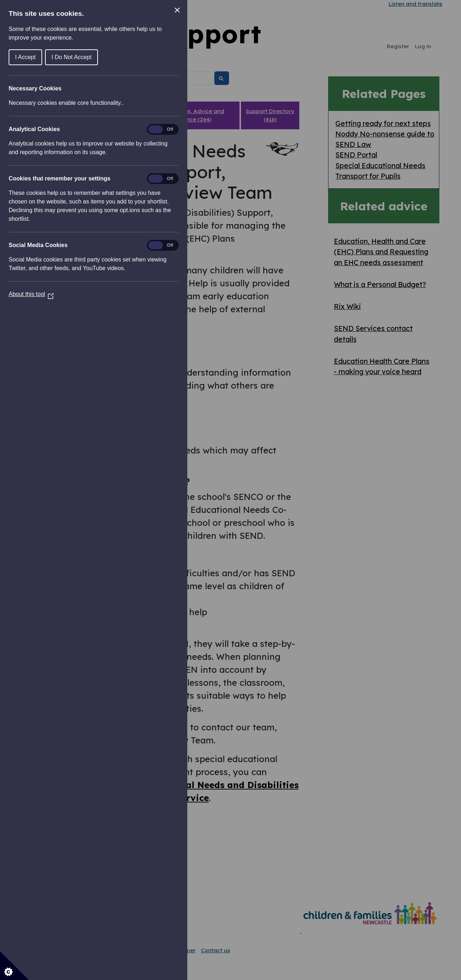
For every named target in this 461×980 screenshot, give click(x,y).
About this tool (31, 294)
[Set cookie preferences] (14, 966)
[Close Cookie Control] (177, 10)
